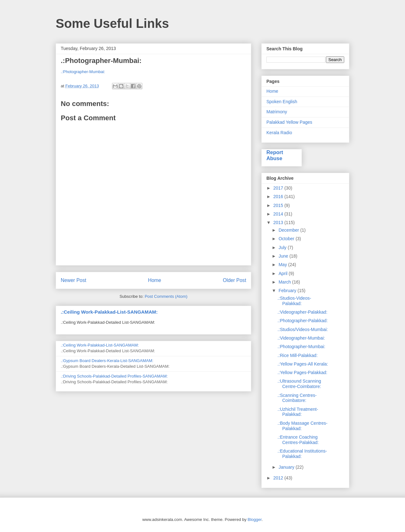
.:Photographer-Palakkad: (303, 321)
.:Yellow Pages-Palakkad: (302, 372)
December (289, 230)
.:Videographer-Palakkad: (302, 312)
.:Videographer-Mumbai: (301, 338)
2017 (279, 188)
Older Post (234, 280)
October (287, 239)
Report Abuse (275, 155)
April (283, 273)
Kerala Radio (279, 133)
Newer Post (74, 280)
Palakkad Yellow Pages (289, 122)
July (283, 247)
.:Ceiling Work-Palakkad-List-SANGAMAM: (109, 312)
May (283, 265)
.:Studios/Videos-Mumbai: (303, 329)
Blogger (255, 519)
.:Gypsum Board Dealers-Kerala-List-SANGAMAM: (107, 361)
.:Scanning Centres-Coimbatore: (297, 398)
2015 (279, 205)
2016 (279, 197)
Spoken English (282, 102)
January (287, 467)
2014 (279, 214)
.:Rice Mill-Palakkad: (298, 355)
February (288, 291)
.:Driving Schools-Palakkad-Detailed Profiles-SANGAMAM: (114, 376)
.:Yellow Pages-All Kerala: (303, 364)
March (285, 282)
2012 (279, 478)
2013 (279, 222)
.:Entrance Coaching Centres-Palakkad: (298, 440)
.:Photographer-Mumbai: (83, 72)
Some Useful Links (112, 23)
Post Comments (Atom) (166, 296)
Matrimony (277, 112)
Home (155, 280)
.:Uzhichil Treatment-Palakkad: (298, 412)
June (284, 256)
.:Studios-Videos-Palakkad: (294, 301)
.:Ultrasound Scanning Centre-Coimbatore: (299, 384)
